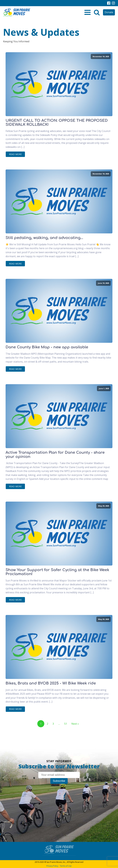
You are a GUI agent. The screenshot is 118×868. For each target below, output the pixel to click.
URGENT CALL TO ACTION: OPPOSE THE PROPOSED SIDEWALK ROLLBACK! (57, 123)
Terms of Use (66, 866)
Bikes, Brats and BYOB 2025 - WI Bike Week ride (51, 683)
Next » (75, 724)
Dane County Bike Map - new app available (47, 347)
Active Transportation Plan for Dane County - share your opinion (55, 455)
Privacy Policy (52, 866)
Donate (109, 12)
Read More (15, 154)
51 (66, 724)
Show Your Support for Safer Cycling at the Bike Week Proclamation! (57, 572)
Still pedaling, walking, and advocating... (44, 238)
